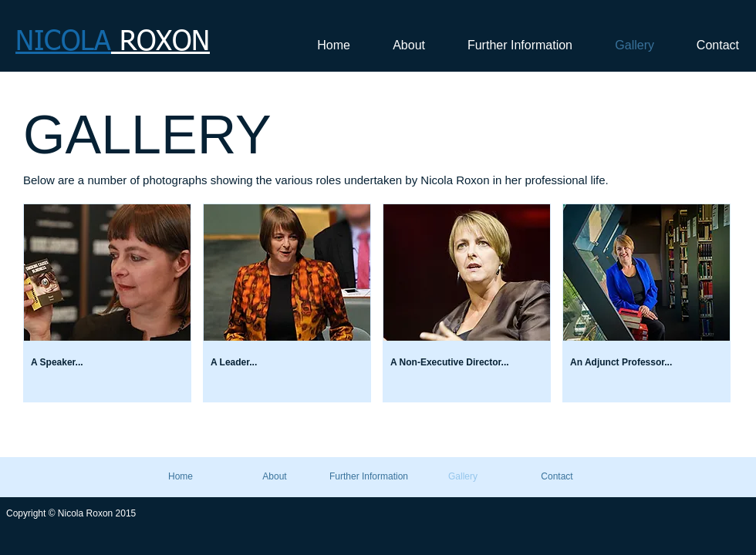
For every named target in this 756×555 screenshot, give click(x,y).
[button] (107, 303)
